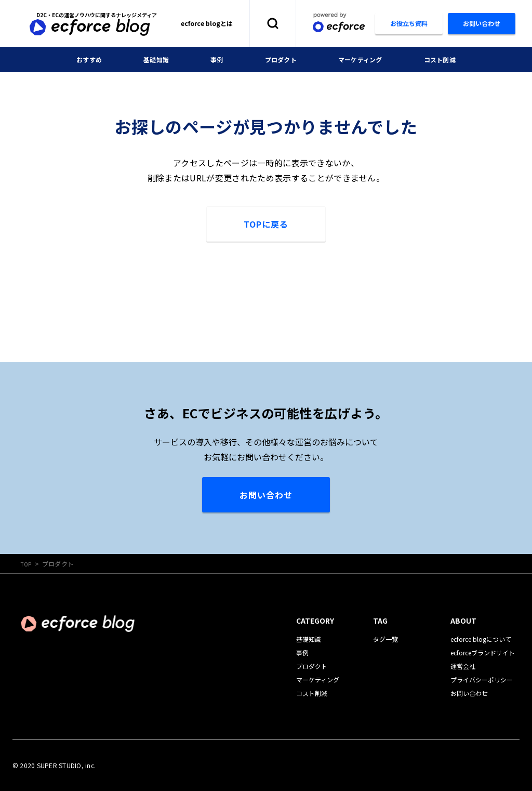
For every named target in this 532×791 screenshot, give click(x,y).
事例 (212, 59)
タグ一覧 (385, 639)
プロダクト (280, 59)
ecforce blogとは (207, 23)
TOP (27, 564)
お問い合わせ (266, 495)
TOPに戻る (266, 224)
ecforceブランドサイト (483, 652)
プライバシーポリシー (482, 680)
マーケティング (365, 59)
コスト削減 (451, 59)
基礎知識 (148, 59)
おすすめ (77, 59)
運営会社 (463, 666)
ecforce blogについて (481, 639)
